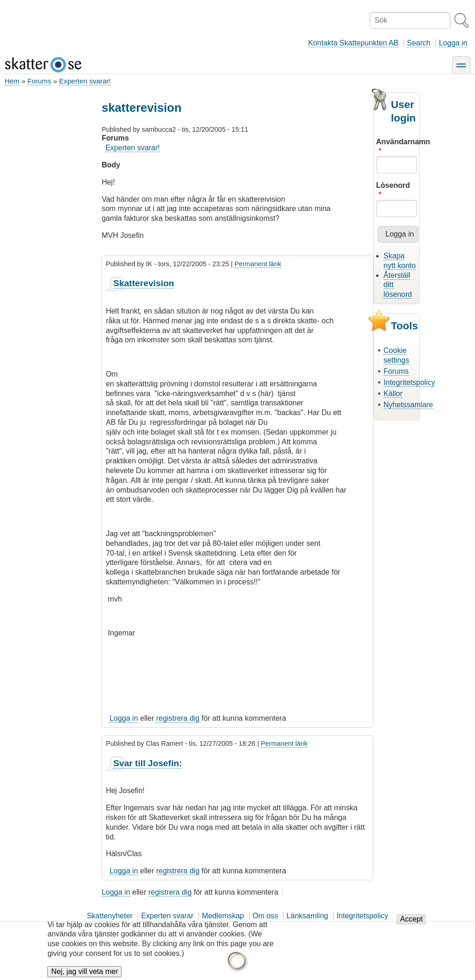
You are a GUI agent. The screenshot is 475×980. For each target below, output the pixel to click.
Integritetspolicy (409, 382)
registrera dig (178, 718)
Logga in (453, 43)
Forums (39, 81)
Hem (12, 81)
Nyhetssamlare (408, 405)
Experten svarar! (85, 81)
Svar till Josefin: (148, 763)
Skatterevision (144, 283)
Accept (411, 922)
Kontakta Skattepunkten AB (353, 43)
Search (419, 43)
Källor (393, 394)
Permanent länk (258, 264)
